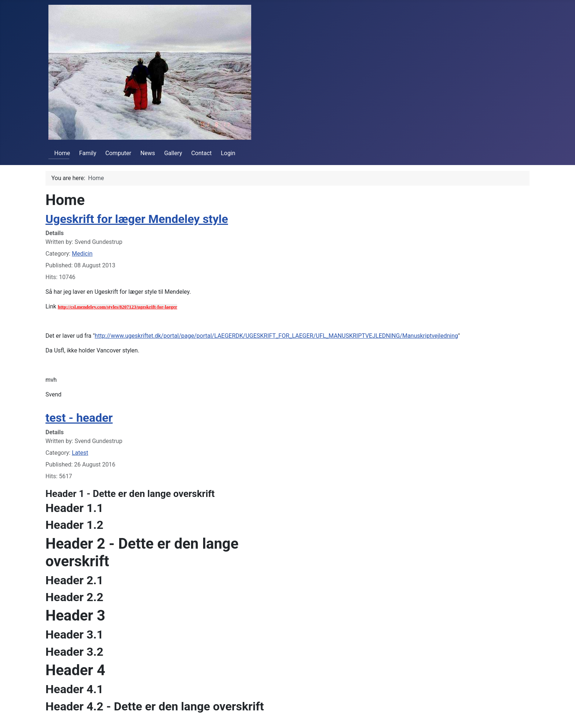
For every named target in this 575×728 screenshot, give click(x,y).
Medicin (82, 254)
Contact (201, 153)
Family (88, 153)
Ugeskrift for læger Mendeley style (137, 219)
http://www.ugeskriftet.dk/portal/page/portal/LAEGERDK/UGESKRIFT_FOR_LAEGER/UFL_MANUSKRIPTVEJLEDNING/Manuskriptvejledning (276, 336)
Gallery (173, 153)
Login (228, 153)
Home (59, 153)
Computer (118, 153)
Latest (80, 453)
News (148, 153)
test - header (79, 418)
